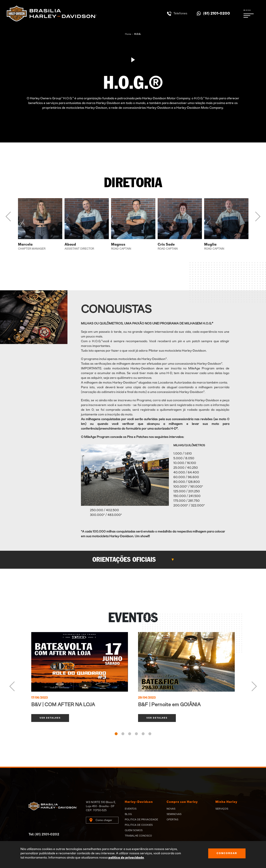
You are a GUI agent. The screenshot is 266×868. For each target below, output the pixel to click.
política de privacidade (126, 858)
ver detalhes (50, 718)
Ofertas (172, 820)
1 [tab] (116, 734)
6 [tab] (150, 734)
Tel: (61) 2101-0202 (44, 834)
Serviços (222, 809)
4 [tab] (136, 734)
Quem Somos (134, 830)
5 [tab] (143, 734)
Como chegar (104, 820)
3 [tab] (130, 734)
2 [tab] (123, 734)
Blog (128, 814)
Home (128, 34)
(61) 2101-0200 (217, 13)
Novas (171, 809)
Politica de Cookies (139, 825)
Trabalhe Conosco (138, 836)
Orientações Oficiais (124, 560)
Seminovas (174, 814)
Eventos (131, 809)
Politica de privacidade (141, 820)
